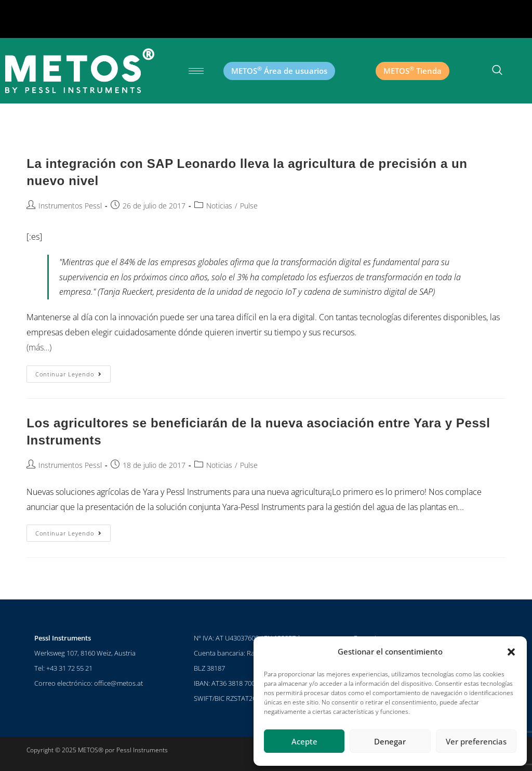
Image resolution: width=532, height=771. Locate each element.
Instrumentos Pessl (70, 206)
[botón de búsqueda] (497, 71)
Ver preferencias (476, 741)
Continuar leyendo (73, 372)
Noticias (219, 206)
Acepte (304, 741)
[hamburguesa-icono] (196, 71)
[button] (511, 652)
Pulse (249, 206)
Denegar (390, 741)
